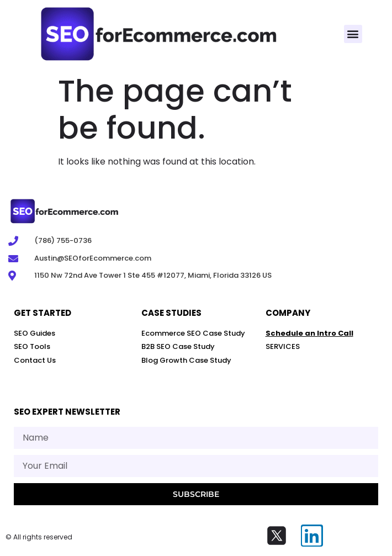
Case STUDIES (171, 313)
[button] (353, 34)
